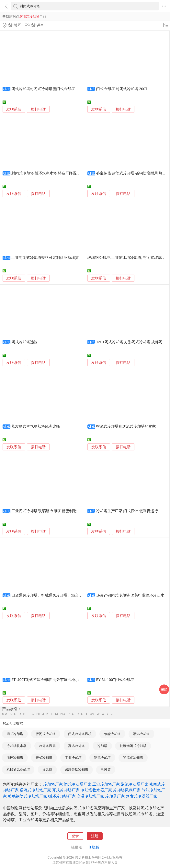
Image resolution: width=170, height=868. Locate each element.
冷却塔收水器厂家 (96, 790)
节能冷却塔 (112, 734)
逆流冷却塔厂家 (135, 784)
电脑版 (93, 847)
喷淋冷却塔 (141, 734)
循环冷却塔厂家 (62, 796)
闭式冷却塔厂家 (78, 784)
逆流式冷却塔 (133, 758)
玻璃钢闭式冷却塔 (133, 746)
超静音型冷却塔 (77, 770)
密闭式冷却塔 (46, 734)
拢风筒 (47, 770)
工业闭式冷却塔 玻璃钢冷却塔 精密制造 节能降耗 (52, 511)
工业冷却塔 (73, 758)
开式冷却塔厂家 (66, 790)
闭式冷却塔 (15, 734)
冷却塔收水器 (17, 746)
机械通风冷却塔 (18, 770)
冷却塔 (102, 746)
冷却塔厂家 (53, 784)
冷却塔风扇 (47, 746)
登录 (75, 836)
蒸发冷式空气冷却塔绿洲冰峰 (36, 426)
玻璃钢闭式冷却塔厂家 (28, 796)
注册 (95, 836)
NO (63, 714)
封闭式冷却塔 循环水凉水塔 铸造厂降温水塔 (48, 173)
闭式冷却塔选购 (24, 342)
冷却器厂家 (115, 796)
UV (92, 714)
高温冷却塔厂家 (90, 796)
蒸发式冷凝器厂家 (142, 796)
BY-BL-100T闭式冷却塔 (115, 680)
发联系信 (14, 109)
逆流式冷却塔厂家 (35, 790)
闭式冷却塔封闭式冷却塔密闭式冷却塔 (43, 89)
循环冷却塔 (15, 758)
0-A (5, 714)
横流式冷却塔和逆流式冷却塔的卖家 (126, 426)
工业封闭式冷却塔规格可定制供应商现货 (45, 258)
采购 (164, 689)
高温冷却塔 (77, 746)
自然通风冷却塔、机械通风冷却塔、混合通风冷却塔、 (56, 595)
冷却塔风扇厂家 (127, 790)
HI (38, 714)
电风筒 (106, 770)
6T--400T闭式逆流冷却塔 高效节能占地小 (45, 680)
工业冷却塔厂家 (106, 784)
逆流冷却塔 (102, 758)
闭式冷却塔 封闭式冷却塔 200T (122, 89)
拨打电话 (38, 109)
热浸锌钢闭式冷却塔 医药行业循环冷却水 (130, 595)
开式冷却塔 (44, 758)
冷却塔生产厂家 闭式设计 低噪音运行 (127, 511)
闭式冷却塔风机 (80, 734)
